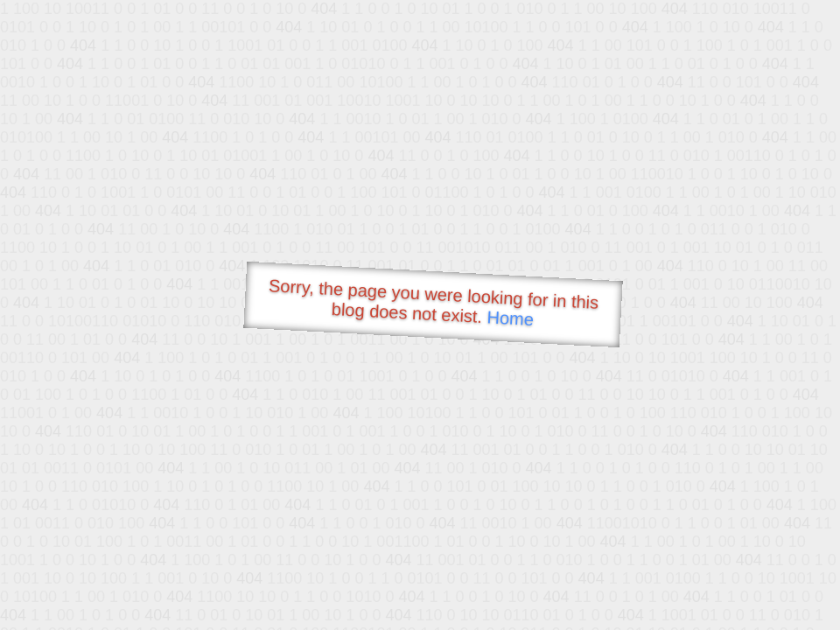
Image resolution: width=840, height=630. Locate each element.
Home (510, 318)
